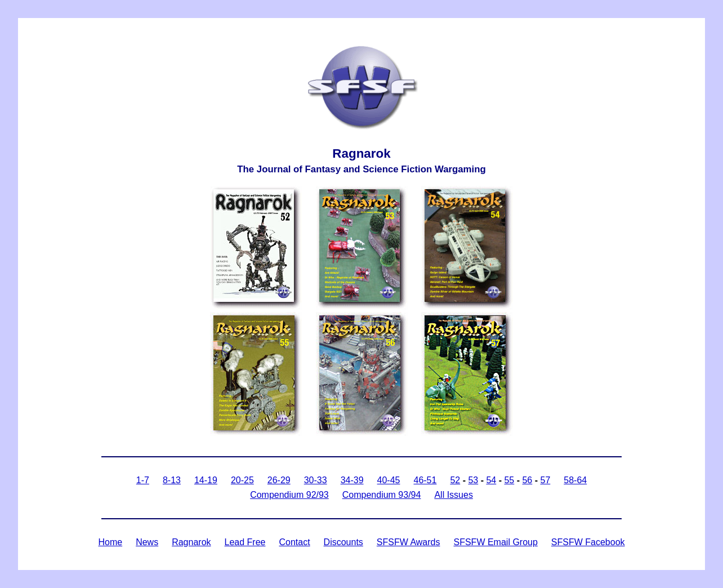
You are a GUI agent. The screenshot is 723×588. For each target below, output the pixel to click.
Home (110, 542)
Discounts (343, 542)
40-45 (389, 480)
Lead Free (245, 542)
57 (545, 480)
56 (527, 480)
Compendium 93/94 (382, 495)
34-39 (352, 480)
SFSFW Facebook (588, 542)
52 (455, 480)
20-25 (242, 480)
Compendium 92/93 (289, 495)
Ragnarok (191, 542)
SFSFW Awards (409, 542)
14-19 (206, 480)
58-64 (575, 480)
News (147, 542)
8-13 (172, 480)
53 (473, 480)
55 (509, 480)
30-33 (316, 480)
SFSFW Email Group (495, 542)
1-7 (143, 480)
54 (491, 480)
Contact (294, 542)
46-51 (425, 480)
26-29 (279, 480)
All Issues (453, 495)
